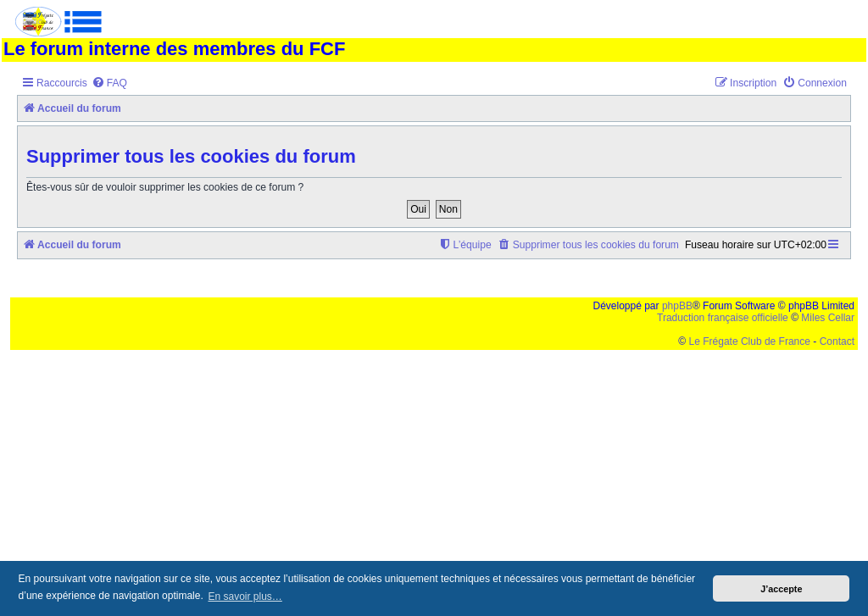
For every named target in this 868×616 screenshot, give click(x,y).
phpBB (677, 306)
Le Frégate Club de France (750, 341)
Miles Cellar (828, 318)
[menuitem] (109, 83)
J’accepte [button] (781, 589)
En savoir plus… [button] (245, 597)
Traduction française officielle (723, 318)
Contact (837, 341)
